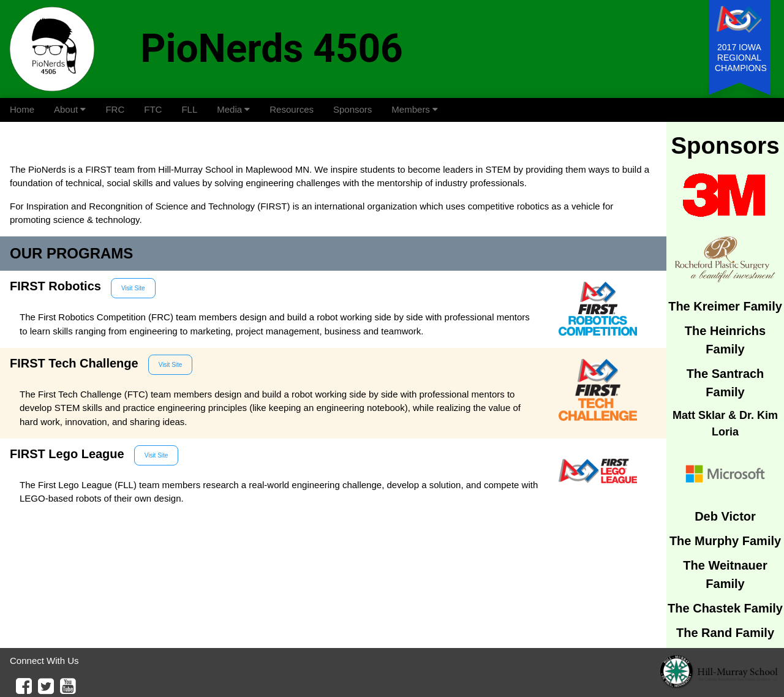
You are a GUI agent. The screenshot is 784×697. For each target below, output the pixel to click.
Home (22, 109)
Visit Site (133, 288)
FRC (115, 109)
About (70, 109)
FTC (153, 109)
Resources (292, 109)
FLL (189, 109)
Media (233, 109)
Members (415, 109)
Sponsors (352, 109)
